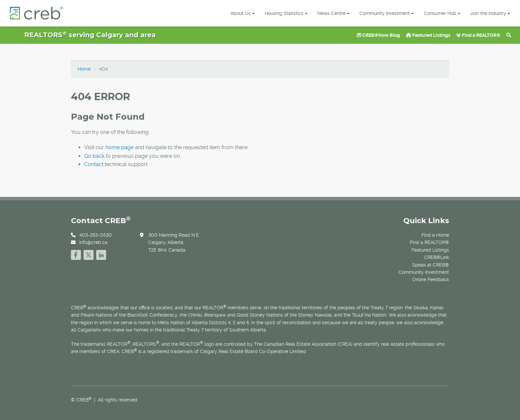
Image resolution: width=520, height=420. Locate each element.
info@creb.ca (93, 242)
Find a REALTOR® (478, 35)
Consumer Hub (442, 13)
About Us (243, 13)
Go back (94, 156)
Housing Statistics (286, 13)
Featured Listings (428, 35)
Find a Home (435, 235)
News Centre (333, 13)
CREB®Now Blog (378, 35)
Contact (94, 164)
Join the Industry (490, 13)
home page (120, 147)
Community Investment (387, 13)
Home (84, 69)
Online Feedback (431, 279)
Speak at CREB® (431, 265)
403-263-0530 (96, 235)
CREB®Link (437, 257)
